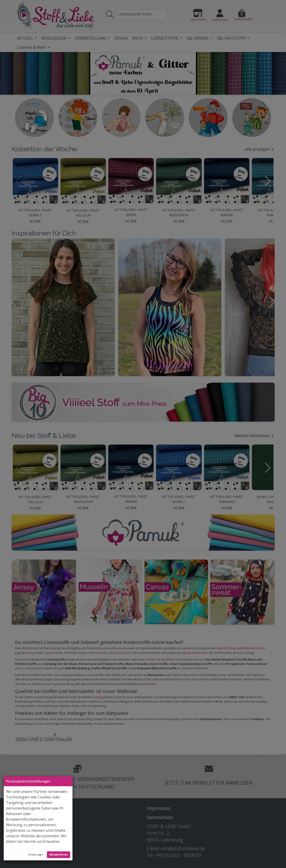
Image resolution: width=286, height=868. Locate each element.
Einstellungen (36, 855)
